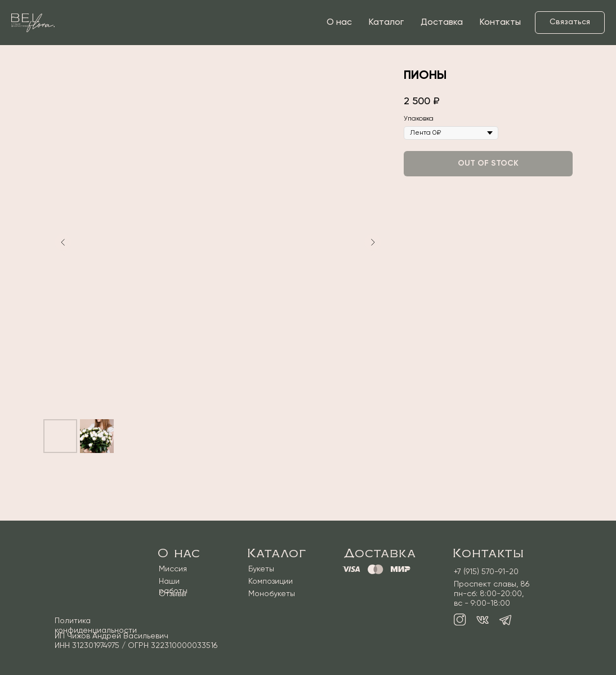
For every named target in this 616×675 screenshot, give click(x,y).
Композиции (271, 581)
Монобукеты (272, 594)
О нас (339, 23)
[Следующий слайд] (373, 242)
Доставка (442, 23)
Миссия (173, 569)
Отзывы (173, 594)
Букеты (261, 569)
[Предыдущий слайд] (63, 242)
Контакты (500, 23)
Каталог (386, 23)
